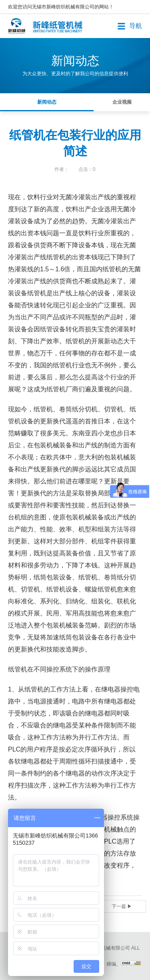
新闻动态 (47, 102)
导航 (136, 26)
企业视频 (122, 102)
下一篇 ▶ (122, 906)
